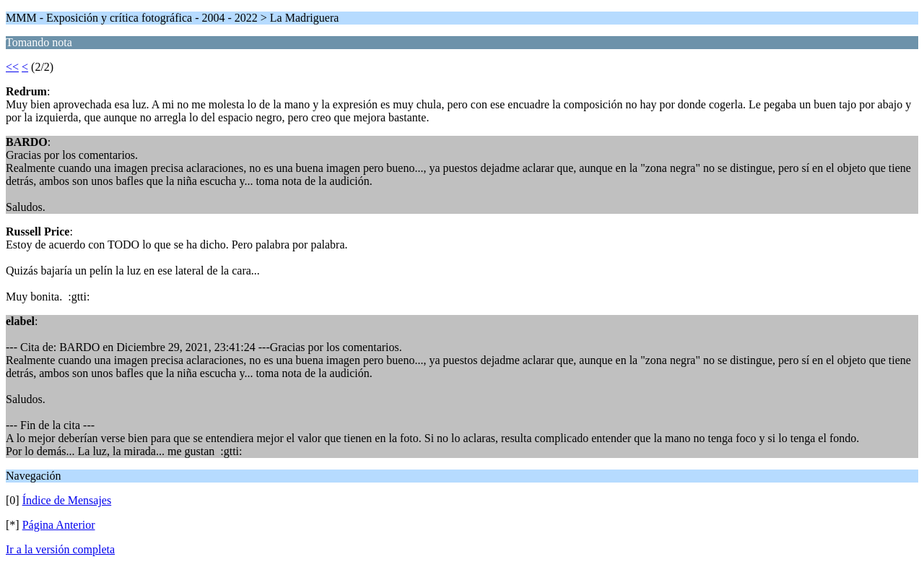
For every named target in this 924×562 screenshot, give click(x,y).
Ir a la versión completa (60, 549)
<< (12, 67)
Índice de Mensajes (67, 500)
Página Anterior (59, 525)
